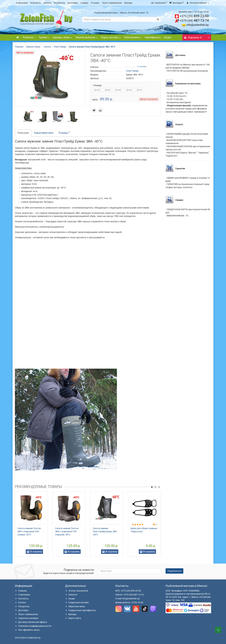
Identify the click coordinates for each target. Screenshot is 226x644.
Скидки (84, 3)
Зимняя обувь (34, 47)
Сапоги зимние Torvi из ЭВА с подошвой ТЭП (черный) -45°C (67, 531)
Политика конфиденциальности (33, 626)
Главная (19, 47)
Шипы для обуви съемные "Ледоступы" (144, 530)
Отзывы (95, 3)
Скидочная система (77, 602)
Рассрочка (59, 3)
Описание (23, 133)
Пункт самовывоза (112, 3)
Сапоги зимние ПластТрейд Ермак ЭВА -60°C (105, 531)
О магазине (22, 3)
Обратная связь (75, 606)
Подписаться (174, 571)
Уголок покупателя (77, 591)
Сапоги (47, 47)
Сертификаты (153, 37)
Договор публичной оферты (31, 622)
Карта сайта (73, 618)
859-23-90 (194, 16)
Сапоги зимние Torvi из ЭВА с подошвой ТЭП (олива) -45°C (29, 531)
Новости (71, 595)
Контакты (36, 3)
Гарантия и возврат (27, 618)
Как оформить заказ (27, 630)
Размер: (98, 85)
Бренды (128, 3)
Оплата (47, 3)
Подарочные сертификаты (81, 610)
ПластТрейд (60, 47)
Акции (167, 37)
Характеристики (44, 133)
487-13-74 (194, 20)
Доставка (73, 3)
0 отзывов (142, 67)
